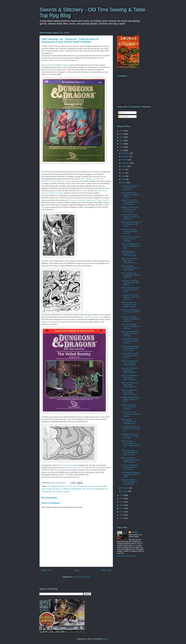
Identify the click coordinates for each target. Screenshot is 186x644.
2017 (122, 499)
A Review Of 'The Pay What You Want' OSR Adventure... (130, 297)
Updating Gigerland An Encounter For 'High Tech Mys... (130, 436)
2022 (122, 141)
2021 (122, 144)
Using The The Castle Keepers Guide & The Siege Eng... (130, 217)
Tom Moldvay (58, 492)
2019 (122, 150)
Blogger (106, 639)
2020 (122, 147)
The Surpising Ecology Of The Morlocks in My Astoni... (131, 224)
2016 (122, 502)
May (124, 176)
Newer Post (47, 570)
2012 (122, 515)
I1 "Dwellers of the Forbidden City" (73, 489)
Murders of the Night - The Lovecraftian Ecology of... (129, 407)
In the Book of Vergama (55, 193)
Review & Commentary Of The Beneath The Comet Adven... (130, 348)
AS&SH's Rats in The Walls (76, 468)
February (125, 488)
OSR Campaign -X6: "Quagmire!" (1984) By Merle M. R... (131, 275)
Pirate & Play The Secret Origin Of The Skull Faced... (130, 290)
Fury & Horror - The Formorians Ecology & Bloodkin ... (131, 414)
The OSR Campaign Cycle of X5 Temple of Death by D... (130, 319)
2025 (122, 131)
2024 (122, 134)
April (124, 179)
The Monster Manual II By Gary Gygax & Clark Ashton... (130, 467)
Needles (135, 532)
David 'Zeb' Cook (53, 489)
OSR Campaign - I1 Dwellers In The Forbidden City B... (129, 253)
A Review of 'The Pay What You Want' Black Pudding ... (130, 283)
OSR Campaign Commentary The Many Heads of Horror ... (131, 444)
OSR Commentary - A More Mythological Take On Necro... (129, 453)
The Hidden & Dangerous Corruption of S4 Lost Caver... (131, 474)
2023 (122, 137)
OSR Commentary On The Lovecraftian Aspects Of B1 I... (129, 363)
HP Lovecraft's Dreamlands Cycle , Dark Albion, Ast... (130, 421)
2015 (122, 505)
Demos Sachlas (66, 181)
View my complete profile (126, 556)
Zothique (67, 492)
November (126, 156)
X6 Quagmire (66, 65)
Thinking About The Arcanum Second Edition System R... (129, 304)
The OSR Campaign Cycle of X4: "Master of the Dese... (131, 326)
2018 (122, 495)
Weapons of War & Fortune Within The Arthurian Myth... (129, 482)
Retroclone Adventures (95, 489)
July (124, 169)
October (125, 160)
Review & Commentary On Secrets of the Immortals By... (130, 209)
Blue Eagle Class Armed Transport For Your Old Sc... (131, 429)
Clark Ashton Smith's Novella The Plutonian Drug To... (130, 195)
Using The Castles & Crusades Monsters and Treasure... (130, 202)
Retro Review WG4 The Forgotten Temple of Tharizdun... (130, 334)
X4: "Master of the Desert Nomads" (79, 200)
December (126, 153)
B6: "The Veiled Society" (90, 317)
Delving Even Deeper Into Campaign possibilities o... (131, 312)
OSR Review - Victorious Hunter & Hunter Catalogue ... (131, 239)
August (125, 166)
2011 (122, 518)
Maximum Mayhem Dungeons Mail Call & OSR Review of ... (130, 460)
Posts (122, 113)
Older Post (106, 570)
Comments (124, 117)
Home (77, 570)
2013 (122, 512)
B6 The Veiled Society (66, 465)
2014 (122, 508)
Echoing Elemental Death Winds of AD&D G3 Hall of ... (131, 399)
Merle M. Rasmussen (49, 65)
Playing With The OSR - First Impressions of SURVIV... (130, 341)
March (124, 183)
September (126, 163)
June (124, 173)
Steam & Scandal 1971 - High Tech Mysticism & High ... (131, 246)
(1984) (101, 317)
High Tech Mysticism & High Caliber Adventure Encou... (130, 261)
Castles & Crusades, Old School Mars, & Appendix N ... (130, 188)
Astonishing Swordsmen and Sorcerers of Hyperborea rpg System (72, 486)
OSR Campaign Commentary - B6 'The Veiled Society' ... (131, 268)
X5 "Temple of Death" (101, 200)
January (125, 491)
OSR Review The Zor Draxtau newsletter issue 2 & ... (129, 231)
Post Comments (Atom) (81, 577)
